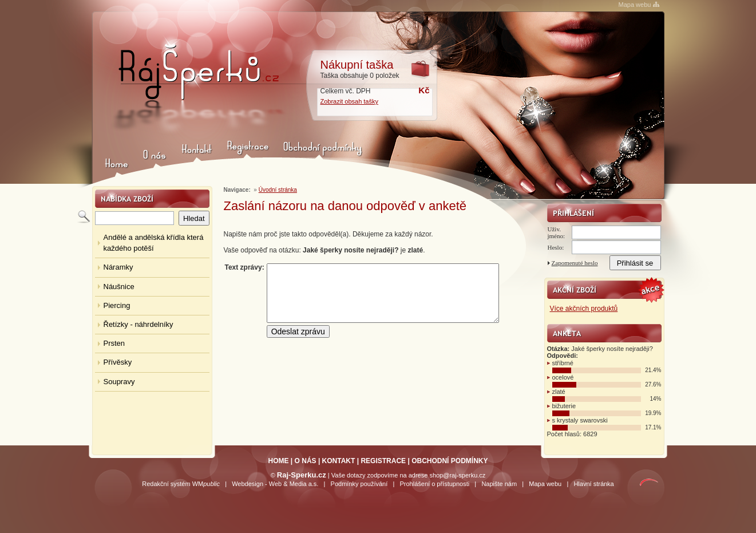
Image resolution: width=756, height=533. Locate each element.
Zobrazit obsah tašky (350, 101)
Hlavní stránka (593, 484)
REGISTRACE (383, 461)
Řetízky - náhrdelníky (138, 324)
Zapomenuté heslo (575, 263)
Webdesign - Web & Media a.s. (275, 484)
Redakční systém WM (181, 484)
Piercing (117, 305)
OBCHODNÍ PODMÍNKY (450, 461)
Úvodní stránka (278, 190)
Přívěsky (118, 362)
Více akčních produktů (584, 309)
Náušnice (119, 287)
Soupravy (119, 382)
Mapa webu (635, 5)
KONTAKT (339, 461)
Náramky (118, 267)
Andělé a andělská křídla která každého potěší (154, 243)
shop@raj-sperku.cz (457, 475)
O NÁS (306, 461)
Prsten (114, 343)
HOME (279, 461)
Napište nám (499, 484)
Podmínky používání (359, 484)
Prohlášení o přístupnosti (434, 484)
